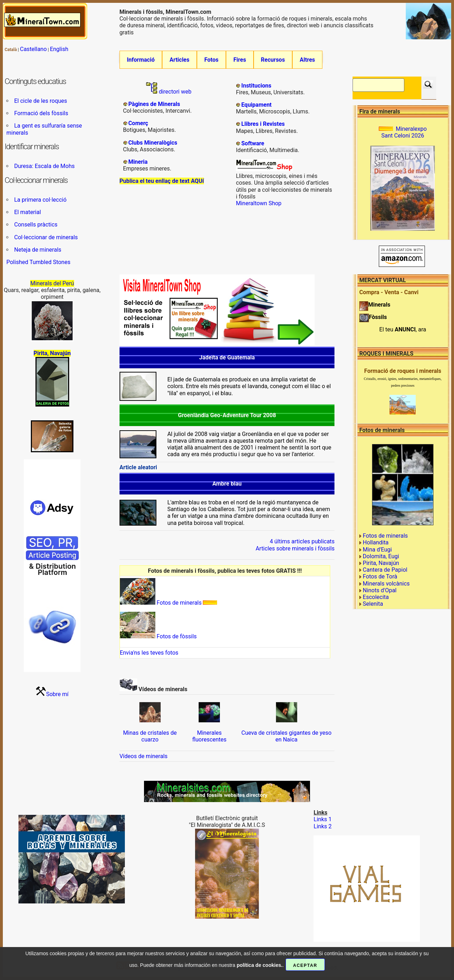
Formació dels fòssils (41, 113)
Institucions (256, 86)
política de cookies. (259, 965)
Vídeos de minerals (144, 756)
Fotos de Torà (380, 576)
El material (27, 212)
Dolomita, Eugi (381, 556)
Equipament (256, 105)
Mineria (138, 162)
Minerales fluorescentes (209, 736)
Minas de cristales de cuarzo (150, 736)
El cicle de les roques (41, 101)
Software (253, 143)
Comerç (138, 123)
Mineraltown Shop (259, 203)
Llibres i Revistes (263, 124)
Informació (141, 60)
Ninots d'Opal (380, 590)
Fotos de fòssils (158, 636)
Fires (240, 60)
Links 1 (323, 820)
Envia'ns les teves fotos (149, 653)
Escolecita (376, 597)
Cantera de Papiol (385, 570)
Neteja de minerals (38, 250)
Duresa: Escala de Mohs (45, 166)
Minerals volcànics (386, 584)
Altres (307, 60)
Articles (179, 60)
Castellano (33, 49)
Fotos (211, 60)
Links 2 (323, 826)
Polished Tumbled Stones (38, 262)
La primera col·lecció (40, 200)
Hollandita (376, 543)
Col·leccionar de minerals (46, 237)
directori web (169, 92)
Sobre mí (57, 694)
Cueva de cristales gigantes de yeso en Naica (287, 736)
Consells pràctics (36, 225)
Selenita (373, 604)
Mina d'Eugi (377, 550)
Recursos (273, 60)
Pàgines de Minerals (154, 104)
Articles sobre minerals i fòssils (295, 548)
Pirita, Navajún (381, 563)
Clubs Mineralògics (153, 143)
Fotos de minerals (161, 603)
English (59, 49)
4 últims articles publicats (302, 542)
